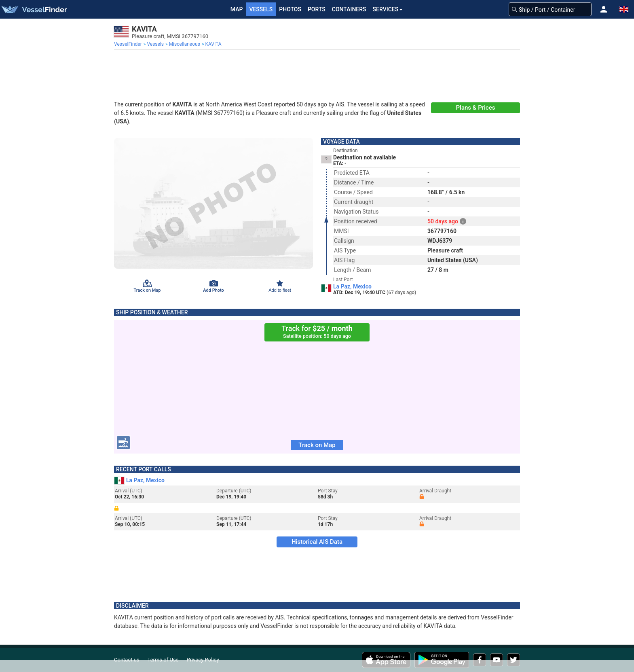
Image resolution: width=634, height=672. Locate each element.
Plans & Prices (476, 108)
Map (237, 9)
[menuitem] (129, 44)
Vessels (261, 9)
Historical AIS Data (317, 542)
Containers (349, 9)
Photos (290, 9)
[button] (604, 9)
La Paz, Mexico (352, 286)
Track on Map (317, 445)
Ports (317, 9)
